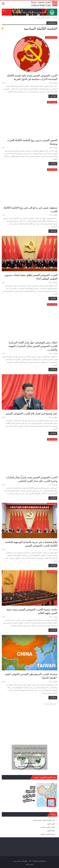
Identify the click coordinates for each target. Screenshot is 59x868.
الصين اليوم (51, 824)
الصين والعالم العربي (51, 38)
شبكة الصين (51, 831)
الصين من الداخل (52, 102)
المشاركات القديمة (50, 704)
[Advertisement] (29, 722)
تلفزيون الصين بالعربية (48, 827)
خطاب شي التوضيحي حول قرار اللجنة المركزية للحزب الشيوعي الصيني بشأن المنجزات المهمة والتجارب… (33, 346)
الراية (27, 864)
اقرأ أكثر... (53, 96)
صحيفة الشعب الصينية (48, 834)
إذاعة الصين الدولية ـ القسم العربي (44, 820)
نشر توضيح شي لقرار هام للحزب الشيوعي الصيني (31, 413)
